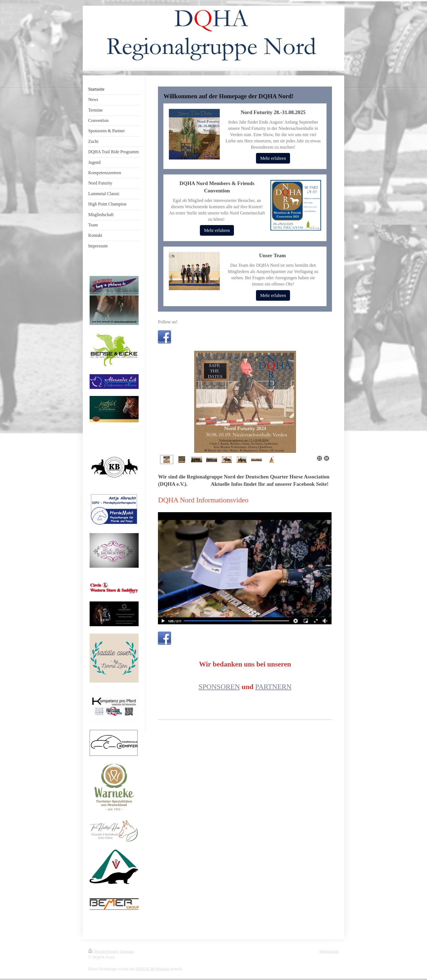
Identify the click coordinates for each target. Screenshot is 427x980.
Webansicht (329, 951)
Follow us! (168, 322)
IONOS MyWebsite (153, 969)
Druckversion (103, 951)
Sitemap (127, 951)
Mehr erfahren (273, 158)
